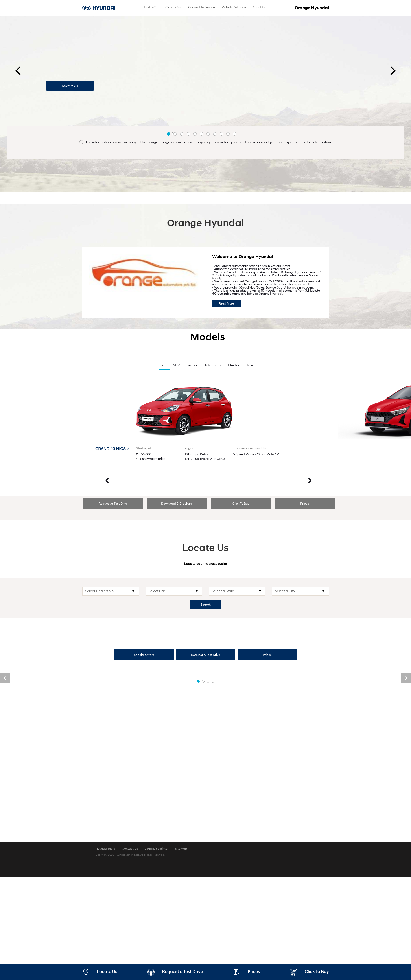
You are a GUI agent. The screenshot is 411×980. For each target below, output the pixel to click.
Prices (305, 504)
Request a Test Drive (113, 504)
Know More (70, 86)
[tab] (113, 504)
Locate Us (107, 972)
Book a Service (308, 858)
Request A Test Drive (206, 655)
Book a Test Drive (103, 927)
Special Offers (144, 655)
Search (206, 605)
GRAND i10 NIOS (112, 449)
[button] (169, 134)
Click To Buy (241, 504)
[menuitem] (151, 8)
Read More (226, 303)
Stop (172, 134)
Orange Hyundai (312, 8)
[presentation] (18, 71)
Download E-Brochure (177, 504)
